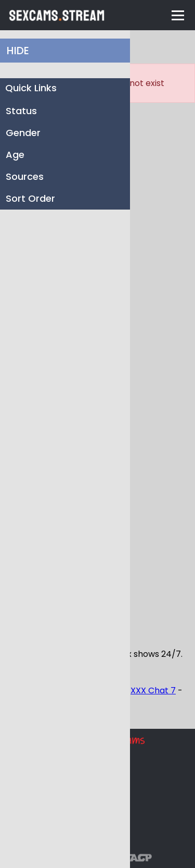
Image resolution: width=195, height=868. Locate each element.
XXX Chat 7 (153, 690)
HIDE (18, 51)
